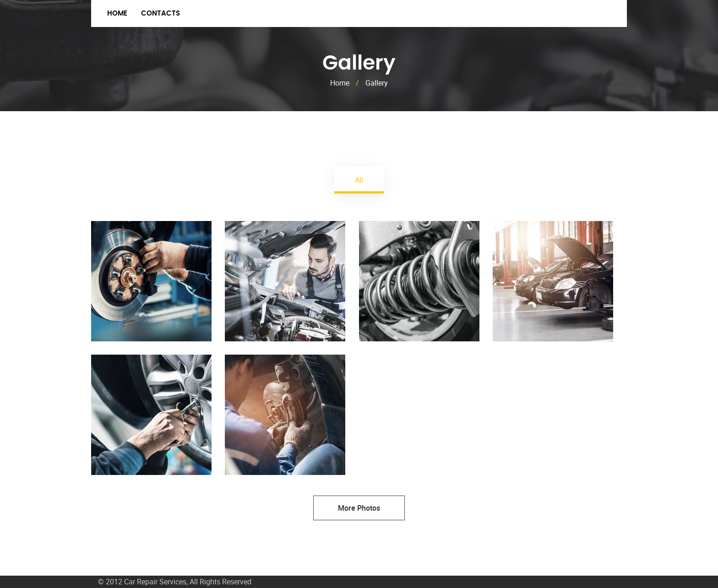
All (359, 180)
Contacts (160, 13)
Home (117, 13)
